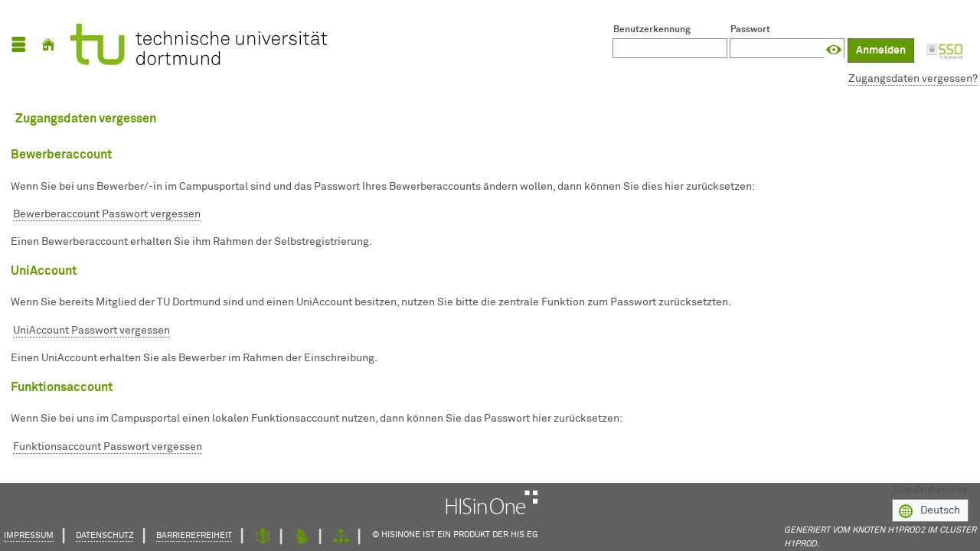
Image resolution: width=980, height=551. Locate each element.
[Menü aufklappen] (18, 45)
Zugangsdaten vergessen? (913, 79)
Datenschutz (105, 535)
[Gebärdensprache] (302, 537)
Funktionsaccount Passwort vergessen (108, 447)
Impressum (29, 535)
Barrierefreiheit (194, 535)
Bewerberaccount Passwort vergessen (107, 214)
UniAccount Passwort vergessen (91, 331)
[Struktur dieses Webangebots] (341, 537)
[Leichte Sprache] (263, 537)
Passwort (750, 30)
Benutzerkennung (652, 30)
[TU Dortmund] (199, 44)
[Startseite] (48, 45)
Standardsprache (930, 488)
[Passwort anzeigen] (834, 50)
